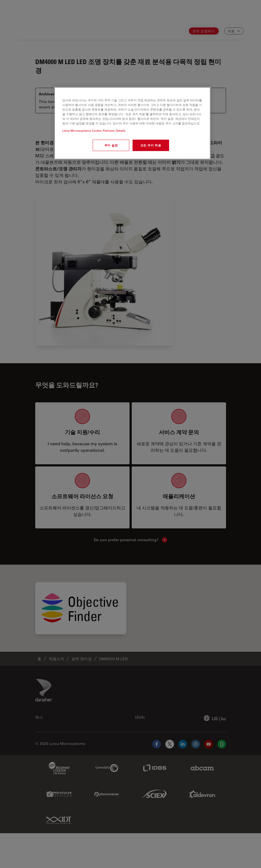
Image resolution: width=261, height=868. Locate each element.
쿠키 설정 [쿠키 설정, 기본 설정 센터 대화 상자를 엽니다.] (111, 145)
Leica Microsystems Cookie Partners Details (94, 131)
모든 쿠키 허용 (151, 145)
